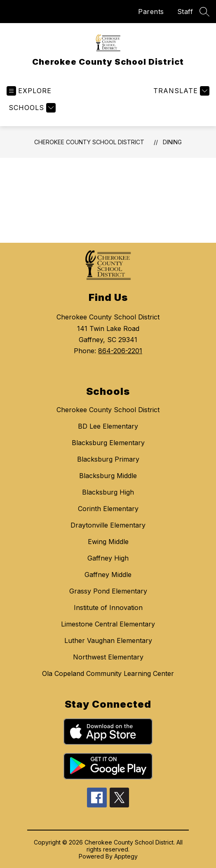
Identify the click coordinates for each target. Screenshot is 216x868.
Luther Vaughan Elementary (108, 640)
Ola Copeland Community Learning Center (108, 673)
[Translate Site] (180, 91)
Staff (185, 12)
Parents (151, 12)
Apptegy (126, 856)
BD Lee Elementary (108, 426)
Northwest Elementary (108, 657)
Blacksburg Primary (108, 459)
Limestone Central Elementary (108, 624)
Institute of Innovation (108, 608)
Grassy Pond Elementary (108, 591)
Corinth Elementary (108, 509)
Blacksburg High (108, 492)
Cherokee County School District (89, 142)
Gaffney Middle (108, 575)
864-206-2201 (120, 351)
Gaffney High (108, 558)
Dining (172, 142)
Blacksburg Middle (108, 476)
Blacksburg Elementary (108, 443)
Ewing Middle (108, 542)
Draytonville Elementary (108, 525)
